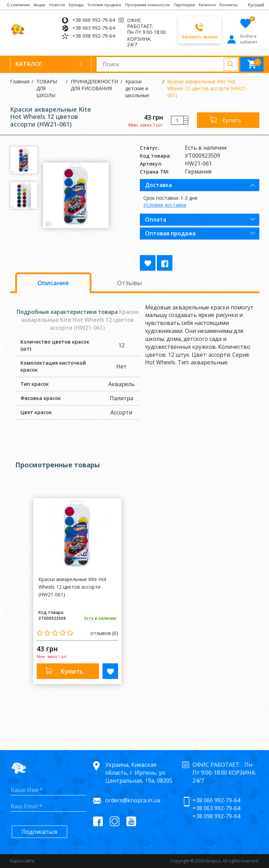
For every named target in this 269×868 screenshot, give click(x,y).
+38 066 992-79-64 (94, 20)
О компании (18, 5)
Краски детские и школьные (137, 88)
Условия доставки (165, 205)
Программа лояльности (147, 5)
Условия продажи (104, 5)
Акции (39, 5)
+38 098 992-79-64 (94, 36)
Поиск (231, 64)
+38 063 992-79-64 (94, 28)
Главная (20, 81)
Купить (232, 120)
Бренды (76, 5)
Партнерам (184, 5)
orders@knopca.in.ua (133, 800)
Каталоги (207, 5)
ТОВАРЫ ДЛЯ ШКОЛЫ (47, 88)
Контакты (228, 5)
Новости (57, 5)
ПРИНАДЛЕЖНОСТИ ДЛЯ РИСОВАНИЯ (94, 85)
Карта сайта (22, 861)
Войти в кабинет (242, 39)
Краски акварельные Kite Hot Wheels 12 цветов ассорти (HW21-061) (207, 88)
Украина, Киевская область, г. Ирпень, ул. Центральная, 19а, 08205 (139, 773)
